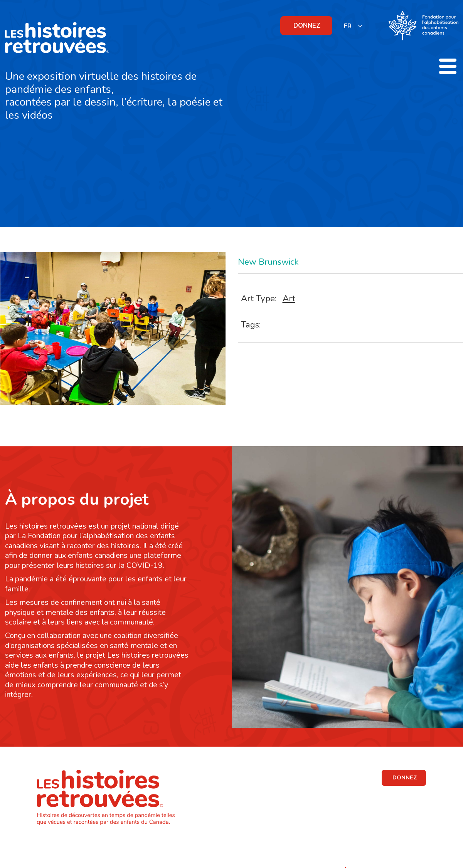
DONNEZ (307, 26)
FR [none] (348, 26)
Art (289, 298)
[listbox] (354, 26)
